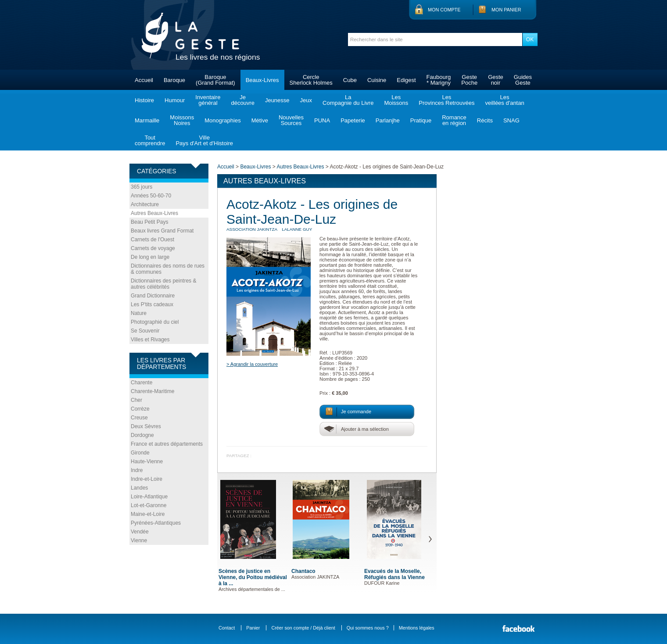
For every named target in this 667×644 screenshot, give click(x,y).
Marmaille (147, 120)
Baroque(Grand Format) (215, 80)
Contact (227, 628)
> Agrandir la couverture (252, 364)
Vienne (139, 540)
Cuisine (377, 80)
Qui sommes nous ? (368, 628)
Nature (139, 313)
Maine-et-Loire (148, 514)
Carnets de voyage (153, 248)
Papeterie (353, 120)
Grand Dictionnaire (153, 296)
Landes (139, 488)
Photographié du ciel (155, 322)
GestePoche (469, 80)
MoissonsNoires (182, 120)
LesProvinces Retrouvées (446, 100)
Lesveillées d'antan (504, 100)
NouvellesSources (291, 120)
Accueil (144, 80)
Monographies (222, 120)
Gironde (140, 453)
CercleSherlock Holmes (311, 80)
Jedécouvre (242, 100)
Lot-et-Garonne (149, 505)
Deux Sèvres (146, 426)
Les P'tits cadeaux (152, 304)
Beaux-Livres (262, 80)
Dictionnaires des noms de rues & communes (168, 269)
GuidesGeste (523, 80)
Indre (137, 470)
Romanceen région (454, 120)
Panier (253, 628)
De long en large (150, 257)
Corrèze (140, 409)
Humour (175, 100)
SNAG (511, 120)
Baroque (174, 80)
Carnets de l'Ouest (152, 240)
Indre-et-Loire (147, 479)
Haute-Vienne (147, 462)
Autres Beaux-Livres (154, 213)
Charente (142, 383)
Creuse (139, 418)
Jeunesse (277, 100)
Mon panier (506, 10)
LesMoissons (396, 100)
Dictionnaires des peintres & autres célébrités (163, 284)
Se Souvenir (145, 331)
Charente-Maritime (152, 391)
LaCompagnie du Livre (348, 100)
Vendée (140, 532)
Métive (260, 120)
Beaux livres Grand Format (162, 231)
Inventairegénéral (208, 100)
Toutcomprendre (150, 140)
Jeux (306, 100)
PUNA (322, 120)
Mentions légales (417, 628)
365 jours (142, 187)
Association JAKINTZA (252, 229)
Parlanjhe (388, 120)
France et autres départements (167, 444)
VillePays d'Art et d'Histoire (204, 140)
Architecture (145, 204)
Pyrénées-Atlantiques (156, 523)
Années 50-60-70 (151, 196)
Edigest (406, 80)
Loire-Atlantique (149, 497)
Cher (136, 400)
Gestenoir (496, 80)
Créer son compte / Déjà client (303, 628)
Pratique (421, 120)
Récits (485, 120)
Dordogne (142, 435)
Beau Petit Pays (149, 222)
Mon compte (444, 10)
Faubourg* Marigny (439, 80)
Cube (350, 80)
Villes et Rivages (150, 340)
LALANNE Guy (297, 229)
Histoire (144, 100)
